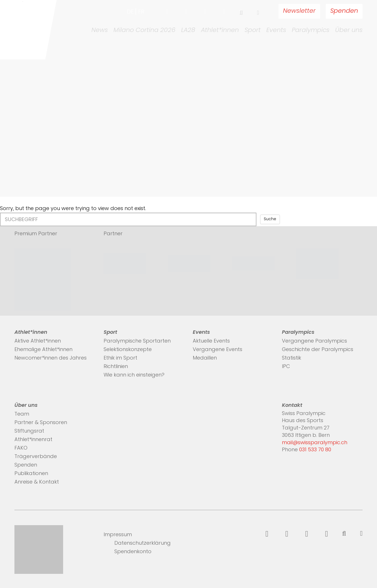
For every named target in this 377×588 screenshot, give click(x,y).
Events (276, 31)
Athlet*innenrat (33, 440)
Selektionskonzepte (128, 350)
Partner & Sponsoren (41, 423)
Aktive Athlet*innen (38, 341)
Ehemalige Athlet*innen (43, 350)
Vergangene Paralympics (314, 341)
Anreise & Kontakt (37, 482)
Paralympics (311, 31)
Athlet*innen (220, 31)
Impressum (118, 535)
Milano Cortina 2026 (144, 31)
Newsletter (299, 11)
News (100, 31)
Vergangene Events (218, 350)
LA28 (188, 31)
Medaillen (205, 358)
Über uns (349, 31)
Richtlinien (116, 367)
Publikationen (31, 474)
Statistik (292, 358)
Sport (253, 31)
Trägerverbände (36, 457)
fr (141, 12)
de (130, 12)
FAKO (21, 448)
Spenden (344, 11)
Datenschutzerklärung (143, 543)
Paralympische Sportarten (137, 341)
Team (22, 414)
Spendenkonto (133, 552)
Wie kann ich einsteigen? (134, 375)
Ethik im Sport (120, 358)
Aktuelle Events (211, 341)
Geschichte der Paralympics (318, 350)
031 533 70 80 (315, 450)
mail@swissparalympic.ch (315, 443)
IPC (286, 367)
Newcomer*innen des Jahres (51, 358)
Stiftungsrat (29, 431)
